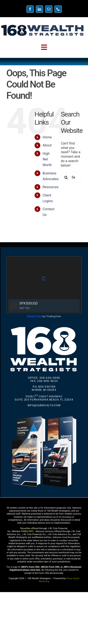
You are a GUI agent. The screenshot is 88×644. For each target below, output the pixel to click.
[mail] (49, 9)
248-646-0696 (50, 378)
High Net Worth (47, 159)
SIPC (31, 531)
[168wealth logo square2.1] (44, 326)
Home (47, 137)
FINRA (24, 531)
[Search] (66, 177)
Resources (51, 187)
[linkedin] (39, 9)
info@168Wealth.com (44, 405)
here (38, 570)
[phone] (58, 9)
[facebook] (30, 9)
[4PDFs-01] (44, 415)
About (47, 145)
